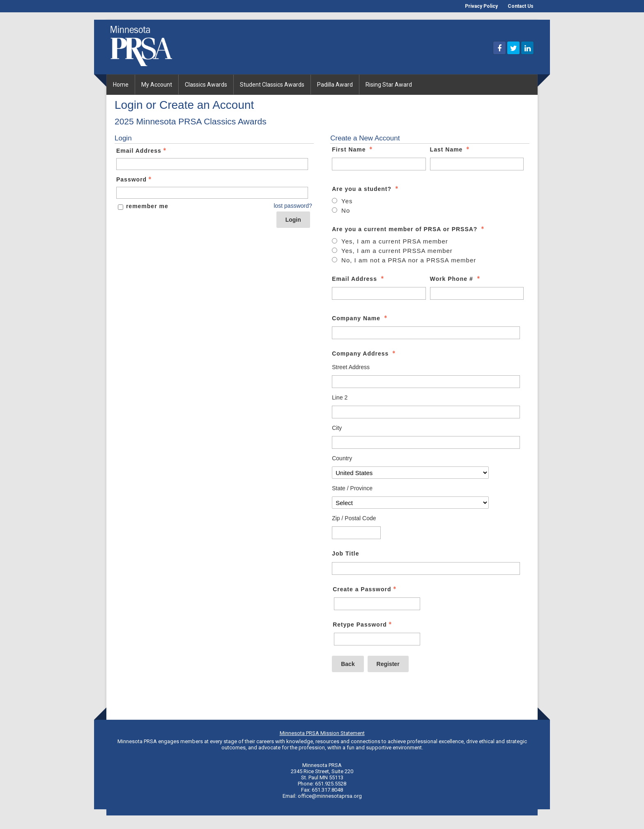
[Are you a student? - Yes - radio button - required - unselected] (342, 201)
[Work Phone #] (477, 293)
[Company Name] (426, 333)
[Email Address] (379, 293)
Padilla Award (335, 85)
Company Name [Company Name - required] (360, 318)
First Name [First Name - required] (353, 149)
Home (121, 85)
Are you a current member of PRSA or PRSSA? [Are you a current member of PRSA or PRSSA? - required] (409, 229)
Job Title (345, 553)
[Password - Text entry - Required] (212, 193)
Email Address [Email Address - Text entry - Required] (142, 151)
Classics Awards (206, 85)
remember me (147, 206)
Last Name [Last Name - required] (451, 149)
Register (388, 664)
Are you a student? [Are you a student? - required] (366, 189)
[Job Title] (426, 568)
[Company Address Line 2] (426, 412)
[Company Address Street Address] (426, 382)
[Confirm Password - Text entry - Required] (377, 639)
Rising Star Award (389, 85)
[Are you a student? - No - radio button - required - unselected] (341, 211)
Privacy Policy (481, 6)
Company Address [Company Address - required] (365, 354)
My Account (157, 85)
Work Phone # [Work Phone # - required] (456, 279)
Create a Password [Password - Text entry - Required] (365, 589)
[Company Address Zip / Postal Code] (356, 533)
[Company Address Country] (410, 473)
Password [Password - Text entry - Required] (135, 179)
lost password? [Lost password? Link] (293, 206)
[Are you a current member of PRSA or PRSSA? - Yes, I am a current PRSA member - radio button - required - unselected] (390, 241)
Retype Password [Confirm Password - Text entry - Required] (363, 625)
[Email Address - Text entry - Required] (212, 164)
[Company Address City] (426, 442)
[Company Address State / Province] (410, 503)
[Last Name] (477, 164)
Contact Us (521, 6)
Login (293, 220)
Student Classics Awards (272, 85)
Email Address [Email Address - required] (359, 279)
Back (348, 664)
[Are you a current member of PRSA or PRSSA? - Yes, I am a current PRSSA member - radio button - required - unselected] (392, 251)
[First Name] (379, 164)
